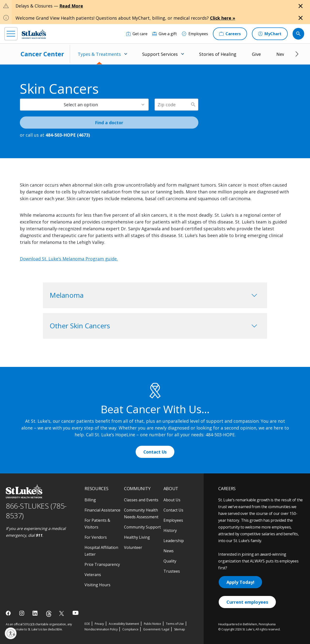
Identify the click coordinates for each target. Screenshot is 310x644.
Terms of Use (175, 624)
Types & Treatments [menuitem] (99, 54)
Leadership (174, 541)
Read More (71, 6)
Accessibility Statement (124, 624)
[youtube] (75, 613)
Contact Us (155, 452)
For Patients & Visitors (97, 524)
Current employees (247, 602)
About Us (172, 500)
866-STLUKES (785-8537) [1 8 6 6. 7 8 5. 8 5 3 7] (36, 511)
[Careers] (230, 34)
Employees (173, 520)
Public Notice (152, 624)
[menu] (11, 34)
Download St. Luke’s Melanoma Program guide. (69, 259)
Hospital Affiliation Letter (101, 551)
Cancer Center (42, 54)
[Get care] (137, 34)
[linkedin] (35, 613)
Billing (90, 500)
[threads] (49, 614)
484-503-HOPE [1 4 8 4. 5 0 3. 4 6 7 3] (220, 435)
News (282, 54)
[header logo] (34, 34)
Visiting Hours (97, 585)
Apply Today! (240, 582)
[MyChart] (270, 34)
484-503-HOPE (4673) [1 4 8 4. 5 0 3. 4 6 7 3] (68, 135)
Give (256, 54)
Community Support (142, 527)
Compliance (130, 629)
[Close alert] (301, 6)
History (170, 530)
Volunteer (133, 547)
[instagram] (22, 613)
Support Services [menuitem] (160, 54)
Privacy (99, 624)
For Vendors (96, 537)
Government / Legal (156, 629)
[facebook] (9, 613)
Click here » (223, 18)
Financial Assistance (102, 510)
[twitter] (62, 613)
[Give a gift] (165, 34)
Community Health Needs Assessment (141, 513)
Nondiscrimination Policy (101, 629)
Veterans (93, 575)
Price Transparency (102, 564)
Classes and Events (141, 500)
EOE (87, 624)
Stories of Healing (218, 54)
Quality (170, 561)
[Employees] (195, 34)
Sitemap (180, 629)
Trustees (172, 571)
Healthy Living (137, 537)
